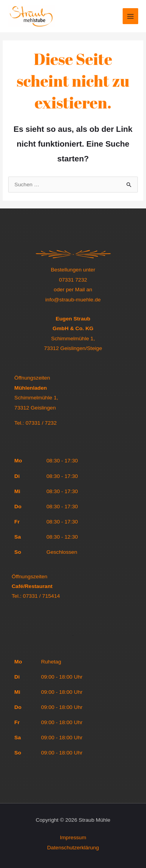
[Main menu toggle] (131, 16)
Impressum (73, 837)
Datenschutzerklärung (73, 848)
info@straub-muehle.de (73, 300)
